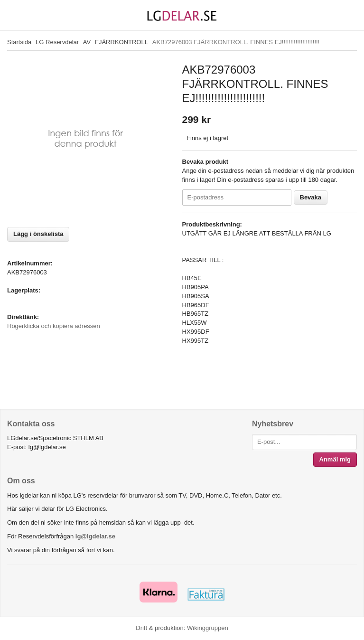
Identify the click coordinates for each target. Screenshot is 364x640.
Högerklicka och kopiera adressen (54, 326)
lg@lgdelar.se (95, 536)
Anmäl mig (335, 459)
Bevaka (311, 197)
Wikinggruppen (208, 628)
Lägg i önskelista (38, 234)
